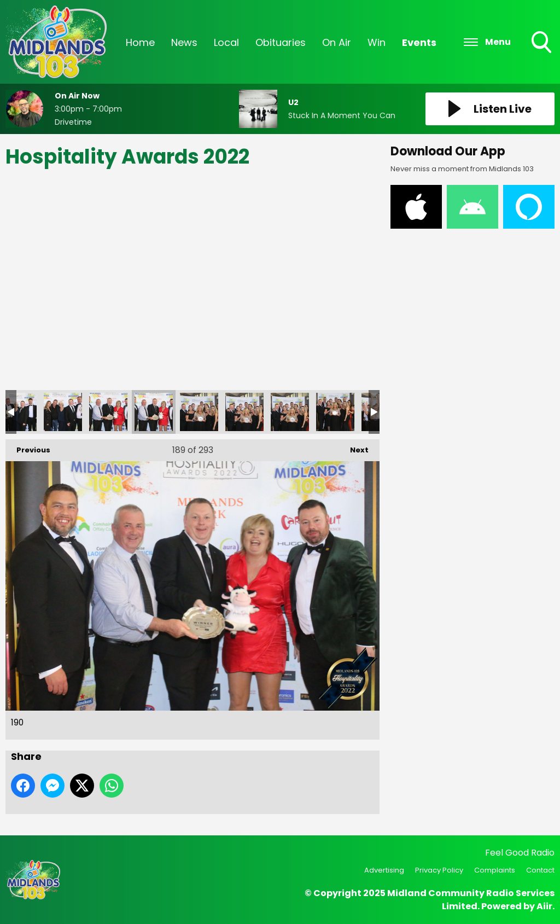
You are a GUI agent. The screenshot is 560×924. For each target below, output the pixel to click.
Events (419, 42)
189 (108, 412)
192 (244, 412)
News (184, 42)
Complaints (495, 870)
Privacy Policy (439, 870)
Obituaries (281, 42)
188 (63, 412)
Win (377, 42)
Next (354, 447)
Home (140, 42)
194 (335, 412)
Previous (28, 447)
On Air (337, 42)
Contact (540, 870)
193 (290, 412)
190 (154, 412)
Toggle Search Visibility (542, 43)
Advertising (384, 870)
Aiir (544, 906)
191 (199, 412)
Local (226, 42)
